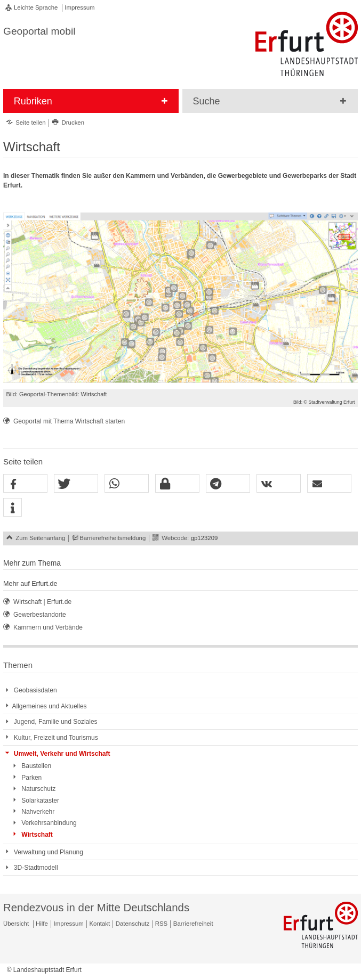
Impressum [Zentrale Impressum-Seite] (69, 924)
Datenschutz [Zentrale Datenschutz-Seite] (133, 924)
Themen (18, 665)
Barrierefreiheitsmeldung (113, 538)
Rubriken (33, 101)
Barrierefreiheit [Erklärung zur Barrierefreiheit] (193, 924)
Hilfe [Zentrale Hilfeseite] (42, 924)
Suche (207, 101)
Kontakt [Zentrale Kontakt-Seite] (100, 924)
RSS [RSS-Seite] (161, 924)
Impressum (79, 7)
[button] (25, 484)
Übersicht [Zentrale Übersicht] (16, 924)
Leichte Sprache (36, 7)
